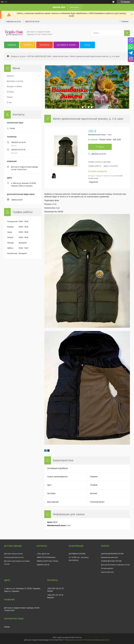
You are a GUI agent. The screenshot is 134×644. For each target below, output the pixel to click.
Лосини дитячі (107, 568)
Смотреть (74, 7)
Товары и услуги (18, 56)
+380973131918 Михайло (46, 557)
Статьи (10, 97)
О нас (87, 45)
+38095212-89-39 (43, 565)
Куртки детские (107, 572)
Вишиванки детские (109, 557)
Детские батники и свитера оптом (115, 565)
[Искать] (127, 33)
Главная (12, 45)
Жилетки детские (61, 56)
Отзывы (10, 92)
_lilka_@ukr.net (43, 554)
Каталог (27, 45)
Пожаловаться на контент (74, 640)
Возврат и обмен (14, 87)
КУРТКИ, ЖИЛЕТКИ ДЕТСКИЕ (39, 56)
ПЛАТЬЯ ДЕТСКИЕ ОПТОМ (111, 561)
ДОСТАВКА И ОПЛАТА (77, 554)
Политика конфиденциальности (97, 640)
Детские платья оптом (13, 554)
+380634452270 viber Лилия (47, 561)
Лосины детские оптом (14, 557)
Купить (101, 147)
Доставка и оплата (66, 45)
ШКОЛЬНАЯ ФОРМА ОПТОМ (112, 554)
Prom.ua (78, 637)
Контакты (44, 45)
